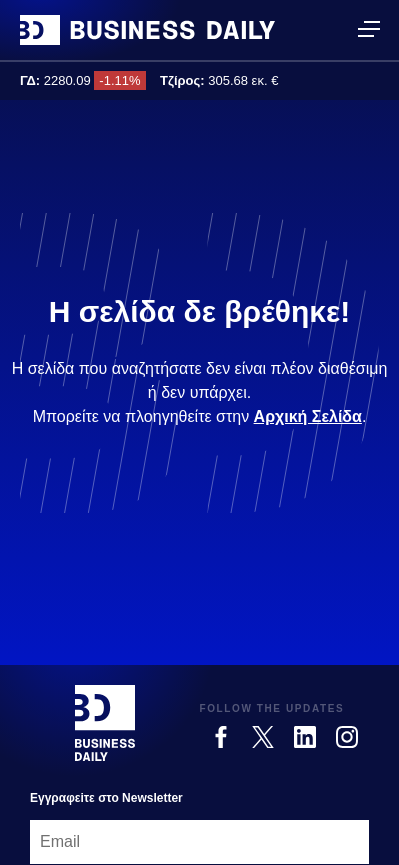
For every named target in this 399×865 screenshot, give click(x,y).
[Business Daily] (105, 723)
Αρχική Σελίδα (308, 416)
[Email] (199, 842)
